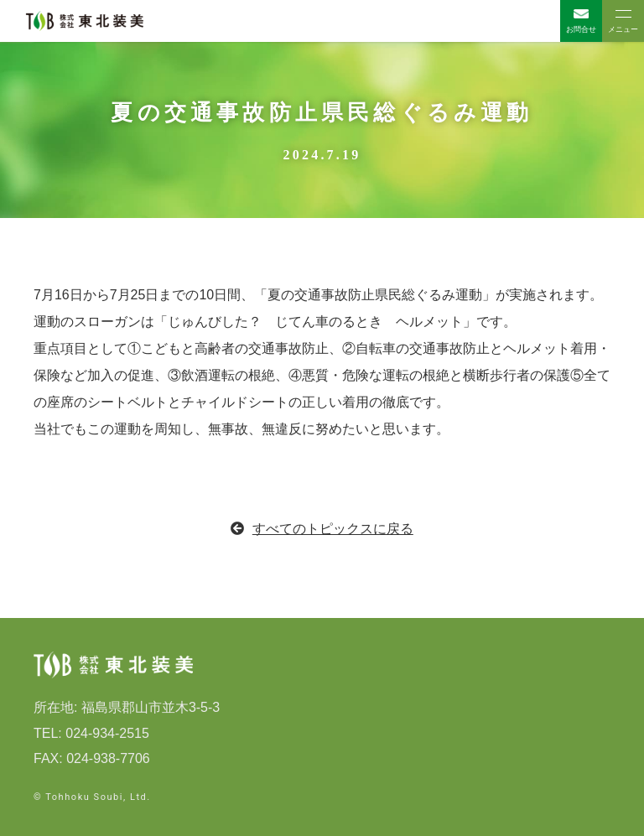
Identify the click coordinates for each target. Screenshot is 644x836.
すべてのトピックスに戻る (322, 529)
